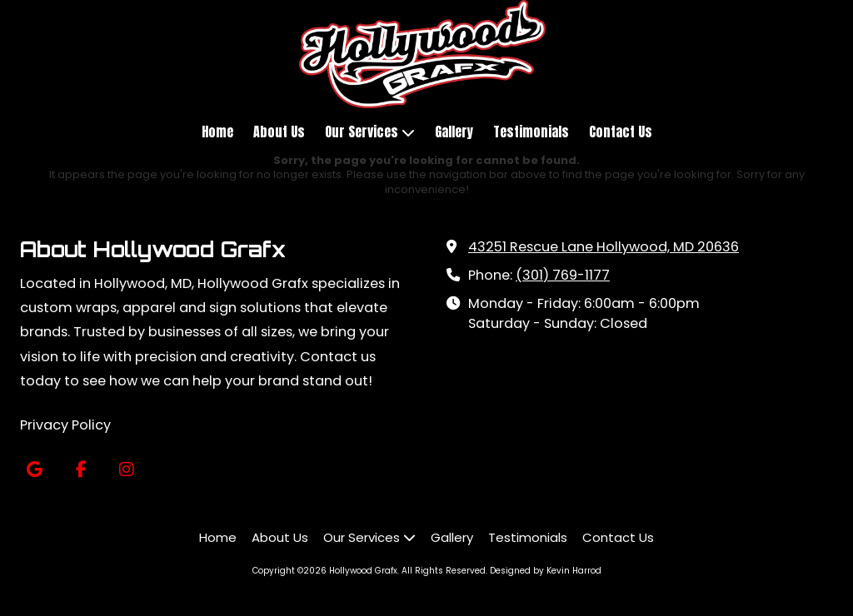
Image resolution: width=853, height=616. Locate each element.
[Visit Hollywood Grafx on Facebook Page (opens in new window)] (80, 470)
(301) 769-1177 (563, 275)
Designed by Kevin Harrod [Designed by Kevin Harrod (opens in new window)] (546, 571)
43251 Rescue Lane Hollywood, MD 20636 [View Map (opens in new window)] (604, 247)
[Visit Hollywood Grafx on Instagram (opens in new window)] (126, 470)
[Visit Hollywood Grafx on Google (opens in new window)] (35, 470)
